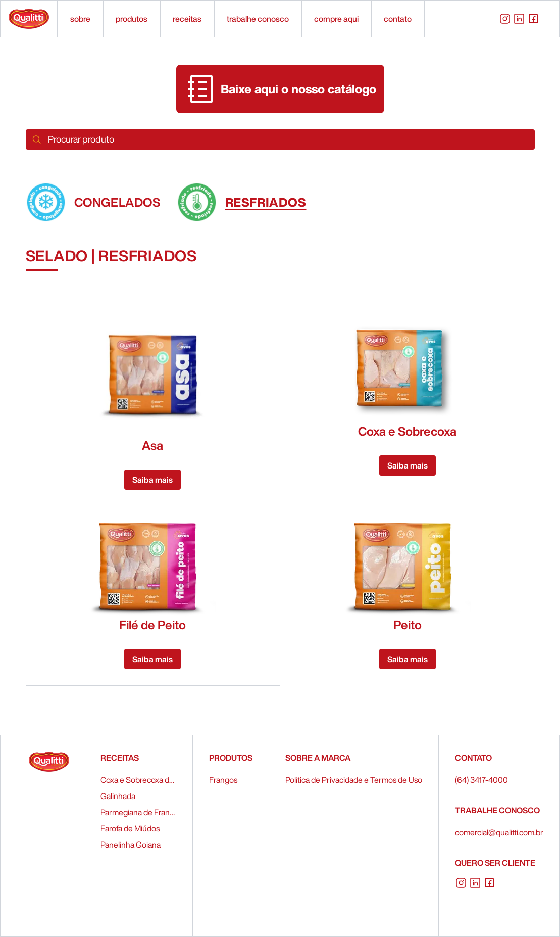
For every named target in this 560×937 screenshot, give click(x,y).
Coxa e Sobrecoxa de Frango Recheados (138, 780)
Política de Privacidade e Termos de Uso (354, 780)
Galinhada (118, 796)
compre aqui (336, 19)
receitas (187, 19)
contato (398, 19)
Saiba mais (152, 480)
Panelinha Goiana (131, 845)
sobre (80, 19)
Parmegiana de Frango (138, 812)
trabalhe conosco (258, 19)
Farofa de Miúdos (130, 828)
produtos (132, 19)
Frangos (223, 780)
